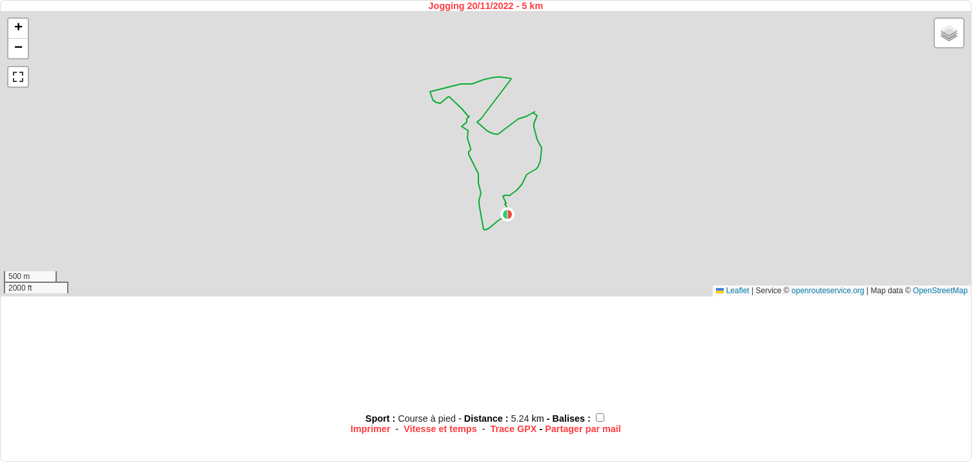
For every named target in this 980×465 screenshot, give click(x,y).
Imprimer (371, 429)
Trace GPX (513, 429)
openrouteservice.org (828, 291)
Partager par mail (583, 429)
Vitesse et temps (440, 429)
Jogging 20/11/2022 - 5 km (486, 6)
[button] (507, 214)
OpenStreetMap (940, 291)
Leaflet (732, 291)
